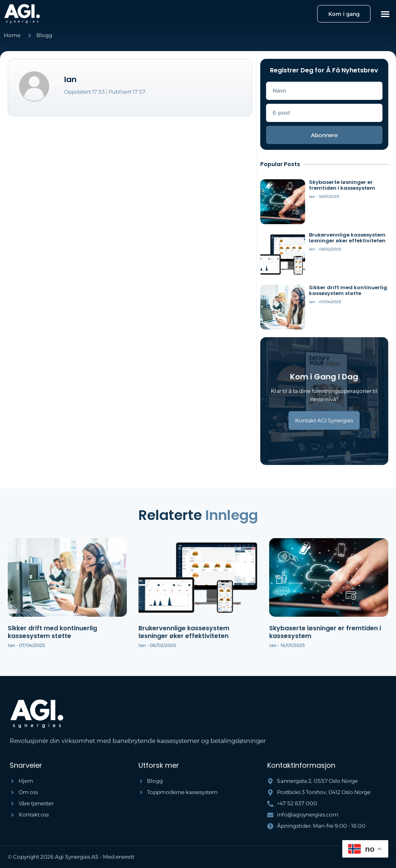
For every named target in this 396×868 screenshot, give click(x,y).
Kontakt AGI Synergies (324, 420)
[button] (385, 14)
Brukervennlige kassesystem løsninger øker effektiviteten (347, 238)
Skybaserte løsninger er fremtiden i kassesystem (342, 185)
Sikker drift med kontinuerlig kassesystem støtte (348, 291)
